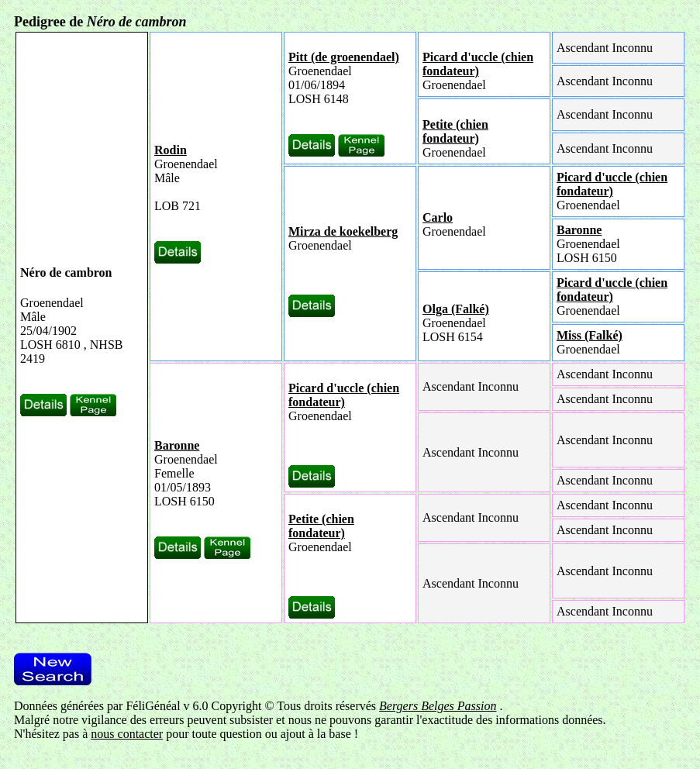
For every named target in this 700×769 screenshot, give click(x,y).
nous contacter (127, 734)
